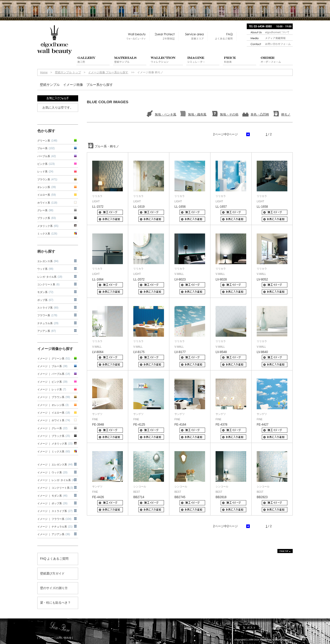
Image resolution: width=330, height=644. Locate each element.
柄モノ (286, 114)
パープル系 (47, 156)
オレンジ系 (47, 187)
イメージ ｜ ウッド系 (52, 472)
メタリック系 (48, 226)
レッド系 (45, 172)
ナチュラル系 (48, 323)
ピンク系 (46, 164)
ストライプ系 (48, 308)
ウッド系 (45, 269)
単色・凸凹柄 (260, 114)
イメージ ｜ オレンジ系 (53, 405)
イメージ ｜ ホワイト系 (54, 420)
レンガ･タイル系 (50, 277)
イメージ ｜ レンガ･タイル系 (56, 480)
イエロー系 (47, 195)
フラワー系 (47, 315)
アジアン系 (47, 331)
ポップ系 (45, 300)
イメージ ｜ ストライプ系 (55, 511)
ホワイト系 (47, 203)
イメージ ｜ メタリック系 (55, 444)
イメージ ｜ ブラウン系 (54, 397)
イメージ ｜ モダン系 (52, 496)
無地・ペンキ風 (166, 114)
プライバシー (46, 638)
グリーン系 (47, 141)
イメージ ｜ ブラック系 (54, 436)
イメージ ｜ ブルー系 (52, 366)
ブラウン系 (47, 179)
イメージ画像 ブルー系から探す (108, 72)
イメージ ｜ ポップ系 (52, 503)
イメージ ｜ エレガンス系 (55, 465)
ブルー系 (46, 148)
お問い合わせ (64, 638)
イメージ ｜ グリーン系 (54, 359)
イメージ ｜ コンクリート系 (55, 488)
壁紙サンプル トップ (68, 72)
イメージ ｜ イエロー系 (54, 413)
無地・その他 (229, 114)
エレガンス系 (48, 261)
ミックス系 (47, 234)
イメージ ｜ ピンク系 (52, 382)
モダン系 (45, 292)
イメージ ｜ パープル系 (54, 374)
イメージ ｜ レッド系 (52, 389)
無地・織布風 (197, 114)
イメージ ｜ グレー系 (52, 428)
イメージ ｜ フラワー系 (54, 519)
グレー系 (45, 210)
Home (44, 72)
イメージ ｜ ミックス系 (54, 452)
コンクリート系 (48, 284)
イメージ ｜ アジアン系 (54, 534)
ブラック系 (47, 218)
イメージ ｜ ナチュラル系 (55, 527)
